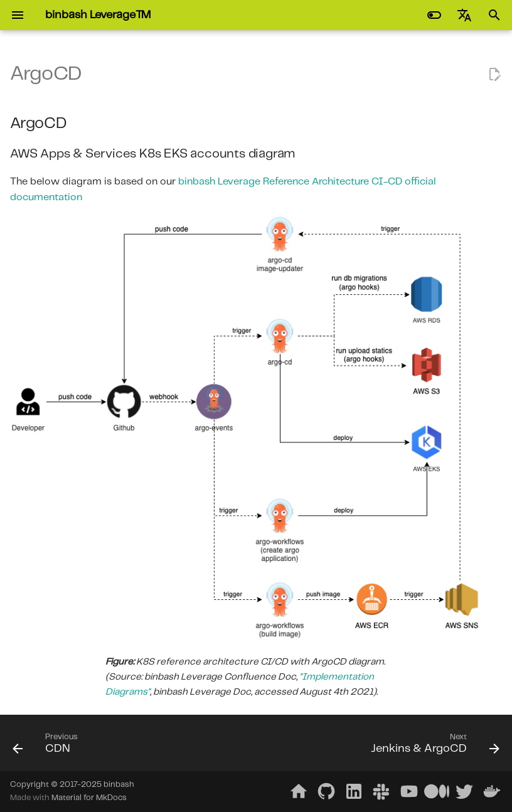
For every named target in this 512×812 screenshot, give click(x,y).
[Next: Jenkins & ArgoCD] (433, 747)
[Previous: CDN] (48, 747)
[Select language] (464, 15)
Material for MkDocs (89, 798)
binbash (119, 785)
